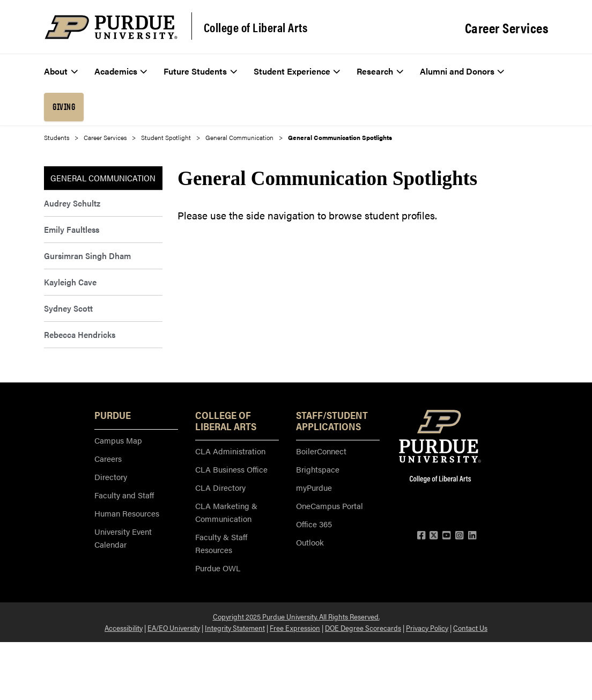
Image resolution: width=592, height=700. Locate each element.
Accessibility (124, 628)
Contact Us (470, 628)
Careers (108, 458)
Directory (111, 477)
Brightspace (318, 469)
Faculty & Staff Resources (221, 543)
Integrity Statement (235, 628)
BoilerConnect (321, 451)
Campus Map (118, 440)
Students (57, 137)
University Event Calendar (123, 538)
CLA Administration (230, 451)
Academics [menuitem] (121, 71)
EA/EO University (174, 628)
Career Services (507, 28)
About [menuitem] (61, 71)
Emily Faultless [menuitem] (72, 229)
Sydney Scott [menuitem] (68, 308)
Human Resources (127, 513)
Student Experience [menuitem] (297, 71)
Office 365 (314, 524)
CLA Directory (220, 487)
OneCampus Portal (330, 506)
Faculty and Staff (124, 495)
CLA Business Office (231, 469)
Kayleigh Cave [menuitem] (70, 282)
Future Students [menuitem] (200, 71)
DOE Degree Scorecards (363, 628)
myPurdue (314, 487)
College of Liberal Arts (256, 27)
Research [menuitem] (380, 71)
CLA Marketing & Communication (226, 512)
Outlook (310, 542)
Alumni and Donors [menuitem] (462, 71)
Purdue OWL (218, 568)
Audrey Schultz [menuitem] (72, 203)
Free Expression (295, 628)
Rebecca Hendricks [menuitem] (80, 334)
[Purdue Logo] (111, 27)
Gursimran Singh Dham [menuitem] (87, 256)
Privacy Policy (427, 628)
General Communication (239, 137)
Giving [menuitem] (64, 107)
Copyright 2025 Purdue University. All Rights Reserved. (296, 616)
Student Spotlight (166, 137)
